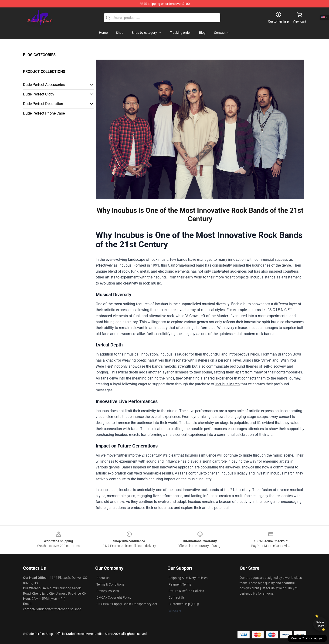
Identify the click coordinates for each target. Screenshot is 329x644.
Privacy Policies (108, 591)
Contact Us (177, 597)
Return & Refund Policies (186, 591)
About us (103, 578)
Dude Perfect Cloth (38, 94)
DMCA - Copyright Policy (114, 597)
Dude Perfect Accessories (44, 85)
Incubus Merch (228, 384)
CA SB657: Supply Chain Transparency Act (127, 604)
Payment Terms (180, 584)
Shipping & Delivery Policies (188, 578)
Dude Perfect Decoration (43, 104)
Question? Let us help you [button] (307, 638)
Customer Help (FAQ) (184, 604)
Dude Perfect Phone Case (44, 113)
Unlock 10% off (320, 624)
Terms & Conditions (110, 584)
